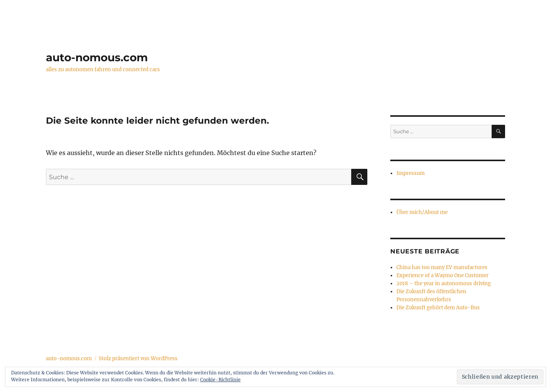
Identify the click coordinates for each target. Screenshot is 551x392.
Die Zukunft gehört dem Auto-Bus (438, 308)
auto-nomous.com (97, 57)
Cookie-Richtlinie (220, 380)
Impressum (411, 173)
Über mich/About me (422, 212)
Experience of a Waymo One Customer (443, 275)
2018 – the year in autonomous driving (444, 283)
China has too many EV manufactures (442, 267)
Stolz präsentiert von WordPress (138, 359)
